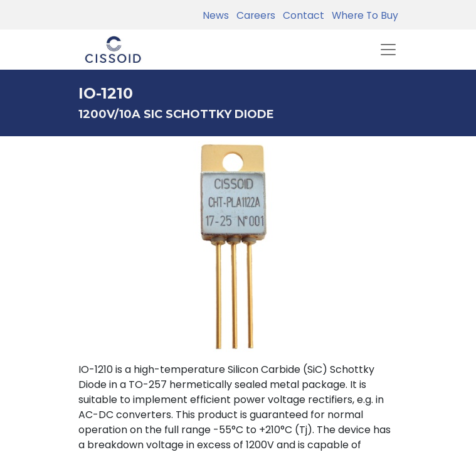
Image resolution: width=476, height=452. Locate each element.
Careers (253, 15)
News (216, 15)
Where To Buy (362, 15)
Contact (301, 15)
